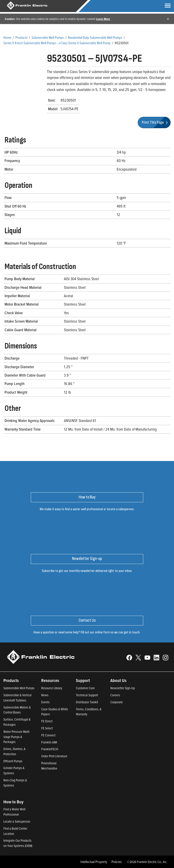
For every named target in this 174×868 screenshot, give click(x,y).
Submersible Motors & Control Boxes (17, 710)
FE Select (47, 728)
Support (83, 680)
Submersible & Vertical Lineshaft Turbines (17, 698)
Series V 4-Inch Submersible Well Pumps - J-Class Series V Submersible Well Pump (57, 43)
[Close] (168, 19)
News (45, 695)
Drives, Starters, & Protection (14, 751)
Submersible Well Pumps (48, 37)
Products (21, 37)
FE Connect (48, 735)
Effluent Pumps (13, 761)
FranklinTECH (50, 749)
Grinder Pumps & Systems (14, 770)
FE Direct (47, 721)
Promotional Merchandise (49, 766)
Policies (117, 862)
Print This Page (155, 122)
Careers (115, 695)
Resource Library (52, 688)
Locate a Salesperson (17, 821)
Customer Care (85, 688)
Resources (50, 680)
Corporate (117, 702)
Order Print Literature (54, 756)
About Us (118, 680)
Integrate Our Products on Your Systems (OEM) (18, 843)
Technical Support (87, 695)
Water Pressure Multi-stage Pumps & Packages (17, 737)
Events (45, 702)
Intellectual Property (94, 862)
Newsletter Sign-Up (123, 688)
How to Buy (13, 802)
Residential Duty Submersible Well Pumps (95, 37)
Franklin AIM (49, 742)
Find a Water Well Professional (14, 812)
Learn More (103, 19)
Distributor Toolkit (87, 702)
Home (7, 37)
